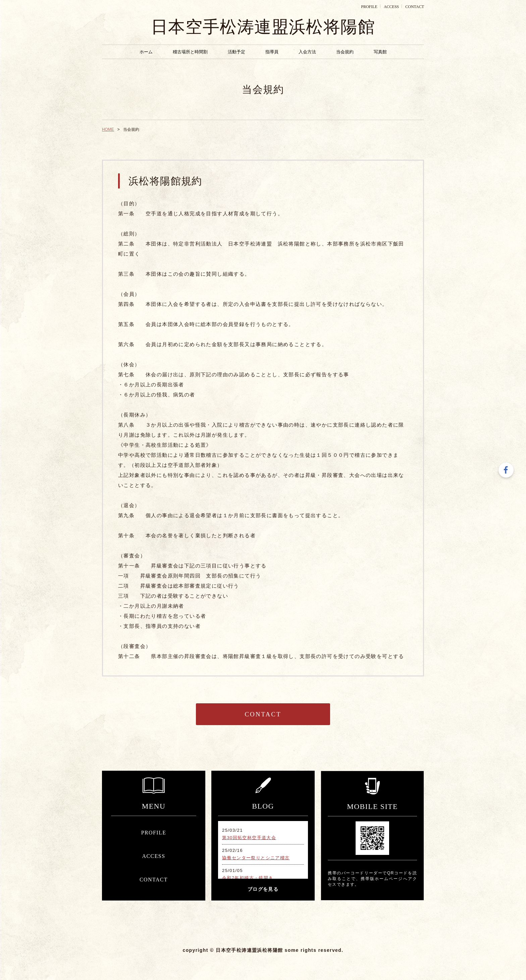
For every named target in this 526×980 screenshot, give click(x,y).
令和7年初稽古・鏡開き (248, 878)
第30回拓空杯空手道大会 (249, 838)
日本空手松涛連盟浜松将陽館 (263, 27)
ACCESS (391, 7)
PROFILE (369, 7)
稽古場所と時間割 (190, 52)
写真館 (380, 52)
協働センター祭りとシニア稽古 (256, 858)
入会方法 (307, 52)
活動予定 (236, 52)
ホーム (146, 52)
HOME (108, 129)
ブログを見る (263, 889)
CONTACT (415, 7)
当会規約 (345, 52)
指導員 (272, 52)
